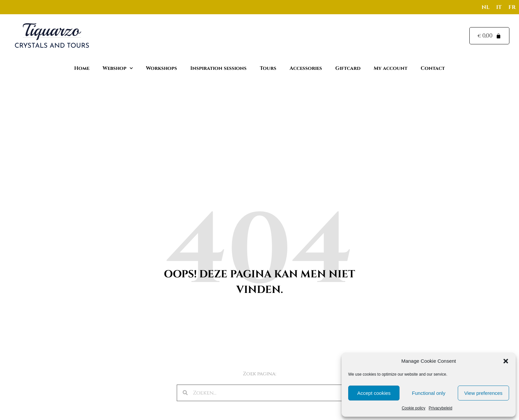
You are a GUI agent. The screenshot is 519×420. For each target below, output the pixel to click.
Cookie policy (414, 408)
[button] (506, 361)
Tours (268, 68)
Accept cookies (374, 393)
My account (391, 68)
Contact (433, 68)
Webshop (118, 68)
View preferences (484, 393)
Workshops (162, 68)
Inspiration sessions (218, 68)
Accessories (306, 68)
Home (82, 68)
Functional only (429, 393)
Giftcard (348, 68)
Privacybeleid (440, 408)
